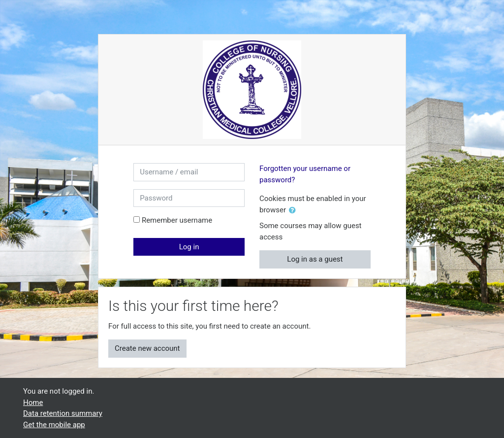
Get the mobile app (54, 425)
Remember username (177, 220)
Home (33, 403)
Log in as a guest (315, 259)
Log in (189, 247)
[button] (294, 211)
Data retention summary (63, 413)
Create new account (147, 348)
